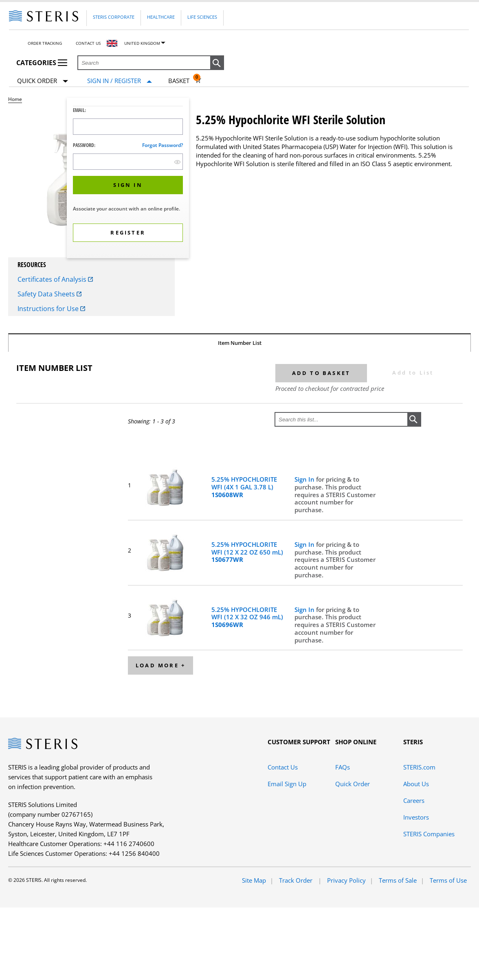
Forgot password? (163, 145)
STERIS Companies (429, 834)
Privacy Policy (346, 880)
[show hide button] (177, 162)
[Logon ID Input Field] (128, 127)
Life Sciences (202, 17)
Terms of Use (448, 880)
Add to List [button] (413, 373)
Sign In (305, 479)
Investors (416, 817)
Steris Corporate (114, 17)
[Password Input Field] (128, 162)
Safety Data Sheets (49, 294)
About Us (416, 784)
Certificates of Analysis (55, 279)
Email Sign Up (287, 784)
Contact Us (88, 43)
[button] (217, 63)
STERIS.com (419, 767)
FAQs (343, 767)
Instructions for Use (51, 309)
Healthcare (161, 17)
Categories (42, 63)
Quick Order (43, 81)
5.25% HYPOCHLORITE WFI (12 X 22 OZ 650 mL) (247, 552)
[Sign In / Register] (120, 81)
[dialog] (128, 179)
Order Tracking (45, 43)
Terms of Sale (398, 880)
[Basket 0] (185, 81)
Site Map (254, 880)
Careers (414, 800)
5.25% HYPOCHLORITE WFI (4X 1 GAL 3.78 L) (244, 487)
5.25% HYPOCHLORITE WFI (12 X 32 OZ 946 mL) (247, 617)
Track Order (297, 880)
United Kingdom (142, 43)
